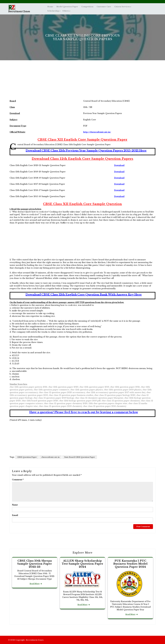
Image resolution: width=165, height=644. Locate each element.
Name (15, 505)
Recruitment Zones (19, 11)
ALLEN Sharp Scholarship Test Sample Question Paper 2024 (82, 564)
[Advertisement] (82, 82)
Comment (18, 480)
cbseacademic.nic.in (50, 457)
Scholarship (53, 11)
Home (50, 7)
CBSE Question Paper (27, 457)
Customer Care (104, 7)
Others (66, 11)
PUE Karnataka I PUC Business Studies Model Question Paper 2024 (130, 564)
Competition (87, 7)
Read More (35, 584)
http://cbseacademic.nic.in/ (97, 132)
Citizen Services (122, 7)
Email (15, 515)
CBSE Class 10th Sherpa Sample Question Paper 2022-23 (35, 564)
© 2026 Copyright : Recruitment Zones (26, 640)
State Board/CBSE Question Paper (80, 457)
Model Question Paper (67, 7)
